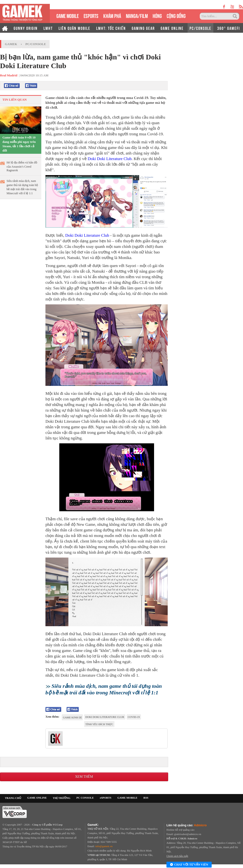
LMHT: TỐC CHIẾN (111, 28)
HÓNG (157, 15)
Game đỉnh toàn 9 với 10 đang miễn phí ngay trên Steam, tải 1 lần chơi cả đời (19, 144)
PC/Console (36, 44)
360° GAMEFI (229, 28)
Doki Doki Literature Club (110, 159)
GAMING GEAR (143, 28)
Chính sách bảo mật (177, 856)
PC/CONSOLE (200, 28)
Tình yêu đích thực (99, 724)
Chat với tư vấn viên (189, 865)
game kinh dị (72, 717)
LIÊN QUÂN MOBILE (74, 28)
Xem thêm (84, 777)
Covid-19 (134, 717)
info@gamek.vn (104, 846)
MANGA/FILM (137, 15)
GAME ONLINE (172, 28)
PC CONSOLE (85, 798)
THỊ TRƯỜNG (61, 798)
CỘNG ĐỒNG (176, 15)
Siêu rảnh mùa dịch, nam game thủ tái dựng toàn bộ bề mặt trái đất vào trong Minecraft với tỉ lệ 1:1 (22, 187)
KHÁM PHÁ (112, 15)
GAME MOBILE (68, 15)
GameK (11, 44)
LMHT (48, 28)
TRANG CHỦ (13, 798)
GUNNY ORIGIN (26, 28)
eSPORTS (91, 15)
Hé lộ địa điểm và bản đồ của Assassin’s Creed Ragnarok (22, 166)
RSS (146, 798)
